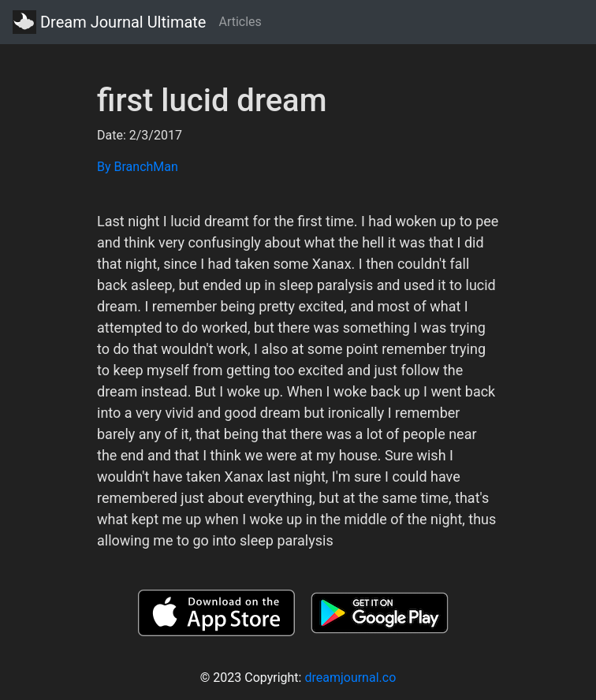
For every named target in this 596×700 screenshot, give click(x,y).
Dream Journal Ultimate (109, 22)
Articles (240, 22)
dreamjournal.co (350, 678)
